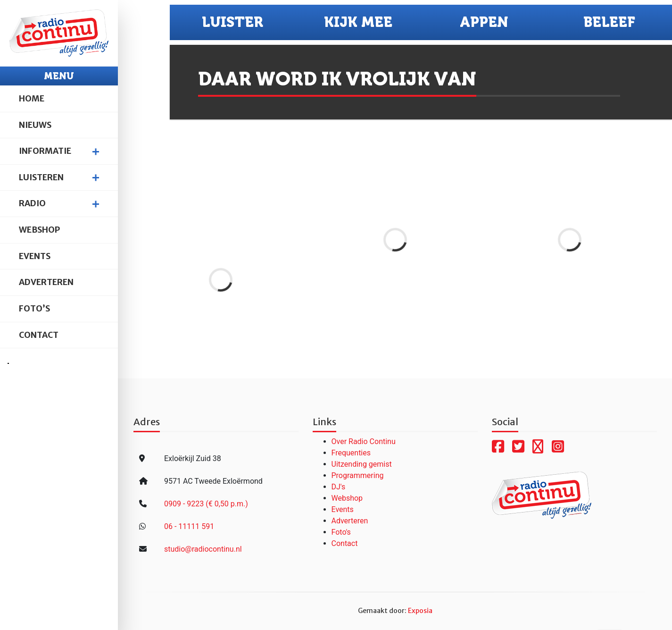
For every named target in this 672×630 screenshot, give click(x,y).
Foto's (341, 532)
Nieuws (35, 125)
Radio (32, 203)
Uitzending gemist (362, 464)
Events (35, 256)
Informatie (45, 151)
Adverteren (46, 282)
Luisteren (41, 177)
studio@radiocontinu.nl (203, 549)
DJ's (339, 487)
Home (32, 99)
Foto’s (34, 309)
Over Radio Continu (364, 441)
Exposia (420, 611)
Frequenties (351, 453)
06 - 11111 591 (189, 526)
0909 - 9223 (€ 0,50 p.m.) (206, 504)
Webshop (39, 230)
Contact (39, 335)
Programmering (358, 475)
